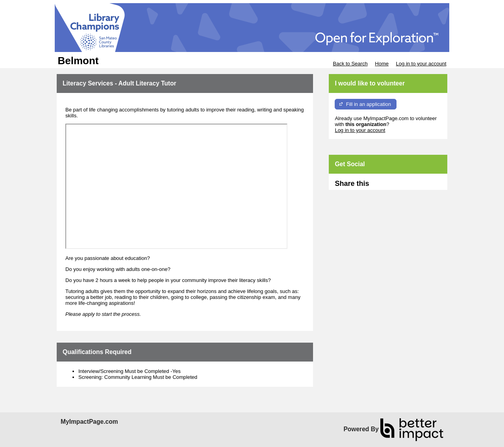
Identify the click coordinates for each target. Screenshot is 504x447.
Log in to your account (421, 64)
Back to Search (350, 64)
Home (382, 64)
